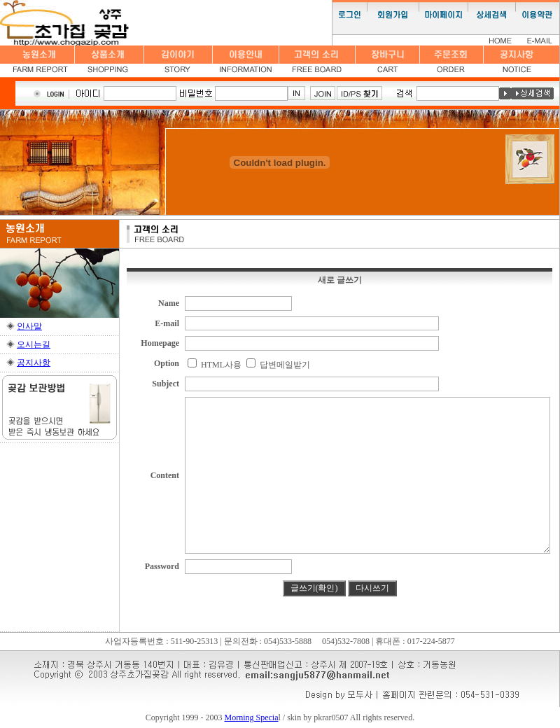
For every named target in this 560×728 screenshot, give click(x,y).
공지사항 (34, 363)
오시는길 (34, 344)
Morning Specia (252, 717)
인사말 (29, 326)
